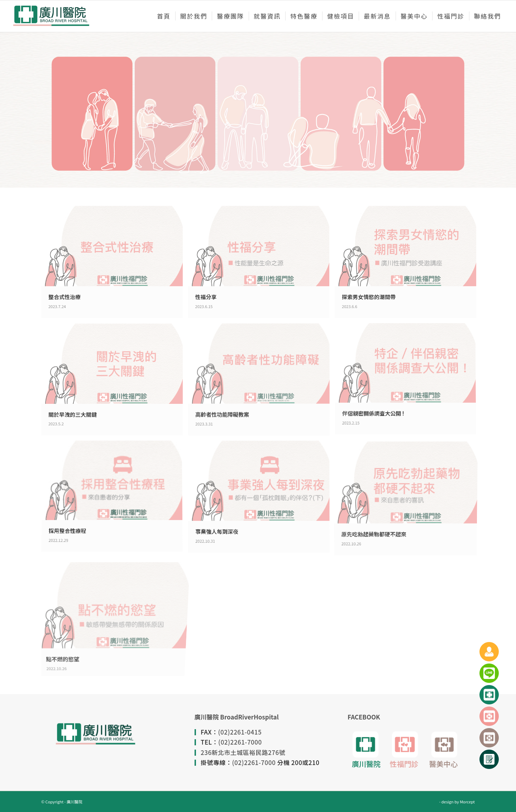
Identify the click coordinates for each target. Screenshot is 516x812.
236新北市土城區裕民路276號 (243, 752)
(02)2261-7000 (240, 742)
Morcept (467, 802)
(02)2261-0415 (240, 732)
